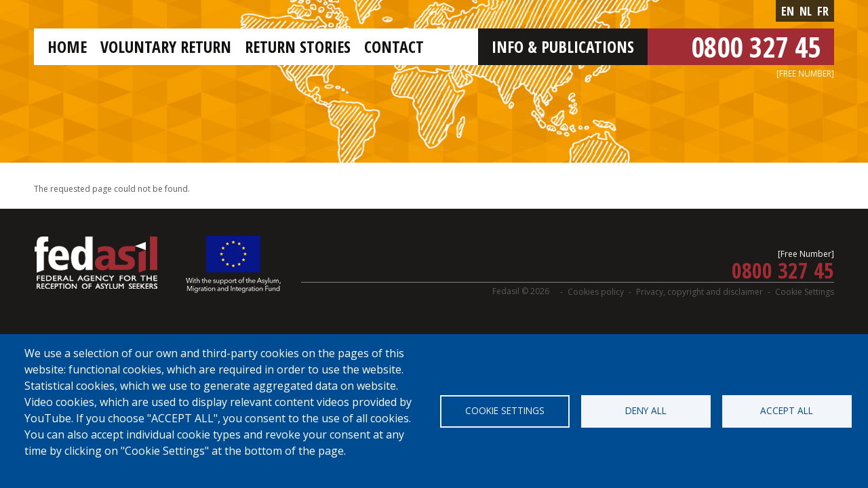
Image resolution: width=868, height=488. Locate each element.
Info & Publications (563, 46)
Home (67, 46)
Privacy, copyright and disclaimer (699, 292)
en (788, 11)
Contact (394, 46)
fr (823, 11)
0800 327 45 (756, 46)
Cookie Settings (805, 292)
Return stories (298, 46)
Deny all (646, 410)
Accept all (787, 410)
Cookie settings (505, 410)
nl (806, 11)
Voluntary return (166, 46)
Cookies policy (596, 292)
